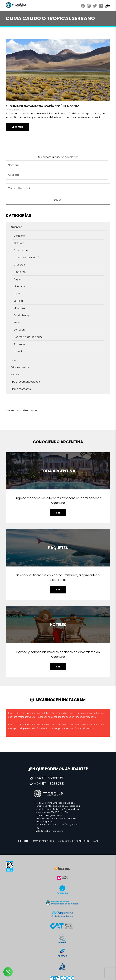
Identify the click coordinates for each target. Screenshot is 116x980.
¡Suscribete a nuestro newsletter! (58, 157)
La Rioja (18, 301)
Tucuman (19, 344)
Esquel (18, 279)
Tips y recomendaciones (25, 382)
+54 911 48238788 (49, 784)
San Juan (19, 330)
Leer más (17, 127)
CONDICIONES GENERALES (74, 841)
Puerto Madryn (22, 315)
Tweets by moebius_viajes (22, 410)
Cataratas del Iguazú (26, 257)
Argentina (16, 227)
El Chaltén (20, 272)
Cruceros (19, 265)
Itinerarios (20, 286)
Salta (17, 322)
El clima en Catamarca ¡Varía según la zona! (42, 106)
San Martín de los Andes (28, 337)
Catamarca (21, 250)
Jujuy (17, 294)
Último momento (21, 389)
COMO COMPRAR (43, 841)
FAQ (96, 841)
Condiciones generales (48, 815)
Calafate (19, 243)
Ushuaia (19, 351)
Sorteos (15, 374)
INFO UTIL (23, 841)
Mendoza (19, 308)
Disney (15, 360)
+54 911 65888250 (49, 778)
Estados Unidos (20, 367)
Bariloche (19, 236)
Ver (58, 513)
